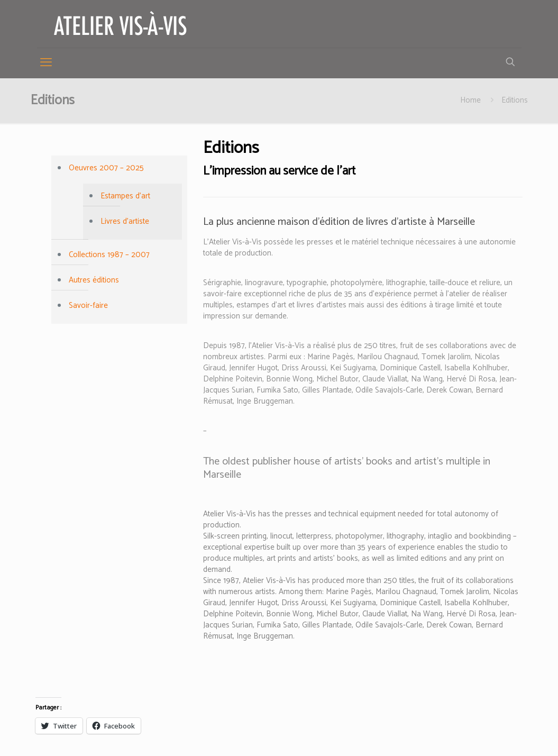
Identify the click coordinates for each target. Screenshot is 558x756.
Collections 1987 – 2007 (109, 255)
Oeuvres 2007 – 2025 (106, 168)
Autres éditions (94, 280)
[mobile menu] (46, 63)
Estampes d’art (125, 196)
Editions (515, 100)
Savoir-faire (88, 306)
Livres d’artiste (125, 221)
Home (470, 100)
